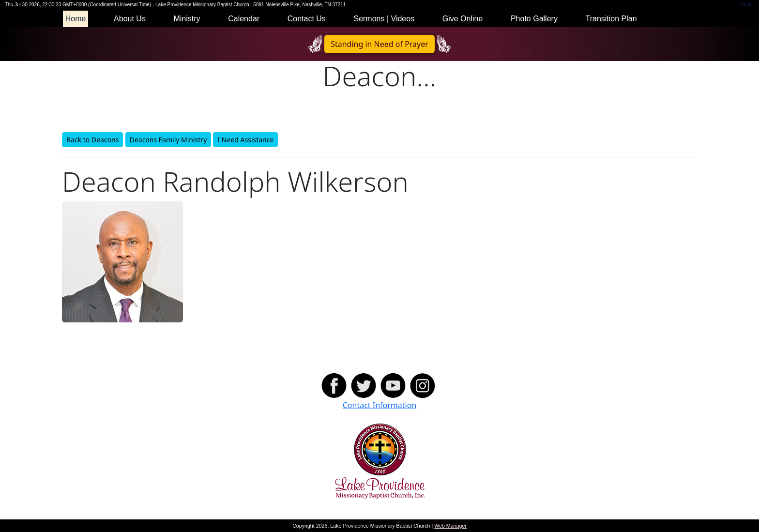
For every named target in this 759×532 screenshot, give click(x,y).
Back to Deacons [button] (92, 140)
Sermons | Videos (384, 19)
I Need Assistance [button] (245, 140)
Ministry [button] (187, 19)
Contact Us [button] (307, 19)
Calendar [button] (244, 19)
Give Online (463, 19)
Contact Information (380, 405)
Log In (745, 5)
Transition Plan (611, 19)
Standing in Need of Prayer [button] (379, 44)
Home (76, 19)
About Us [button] (130, 19)
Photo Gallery (534, 19)
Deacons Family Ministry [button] (168, 140)
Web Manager (450, 526)
